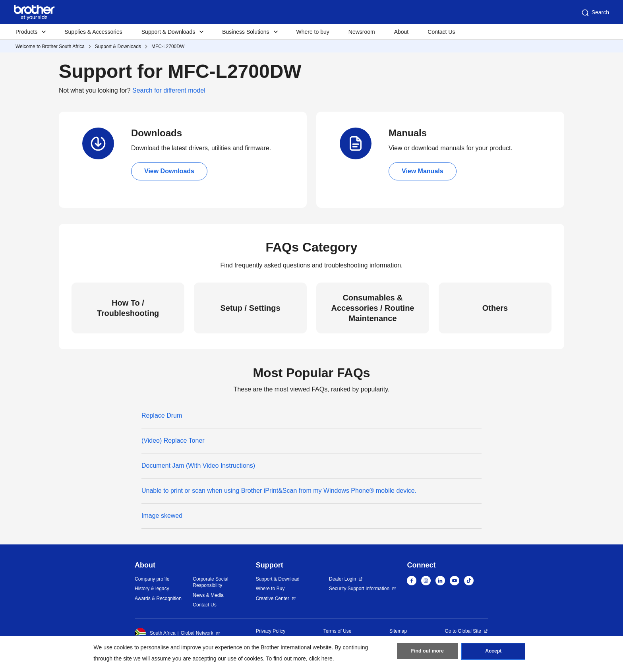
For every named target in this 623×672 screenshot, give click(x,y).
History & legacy (152, 589)
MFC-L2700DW (168, 46)
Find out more (428, 653)
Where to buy (313, 32)
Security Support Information (359, 589)
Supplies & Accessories (93, 32)
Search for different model (169, 90)
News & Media (208, 595)
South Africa (155, 633)
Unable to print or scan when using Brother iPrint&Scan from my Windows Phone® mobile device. (279, 491)
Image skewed (162, 516)
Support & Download (278, 579)
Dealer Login (342, 579)
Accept (493, 653)
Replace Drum (162, 415)
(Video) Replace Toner (173, 441)
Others (495, 308)
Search (595, 13)
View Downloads (169, 171)
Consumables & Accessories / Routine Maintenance (373, 308)
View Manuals (423, 171)
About (401, 32)
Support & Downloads (118, 46)
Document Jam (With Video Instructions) (198, 466)
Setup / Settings (250, 308)
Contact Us (441, 32)
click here (321, 658)
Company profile (152, 579)
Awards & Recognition (158, 598)
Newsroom (362, 32)
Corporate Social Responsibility (210, 582)
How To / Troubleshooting (128, 308)
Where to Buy (270, 589)
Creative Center (273, 598)
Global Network (197, 633)
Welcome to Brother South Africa (50, 46)
